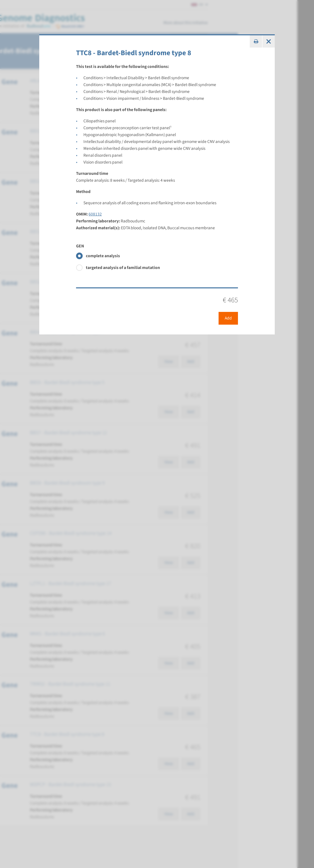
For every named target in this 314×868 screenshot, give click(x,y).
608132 (95, 214)
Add (228, 318)
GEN (80, 246)
